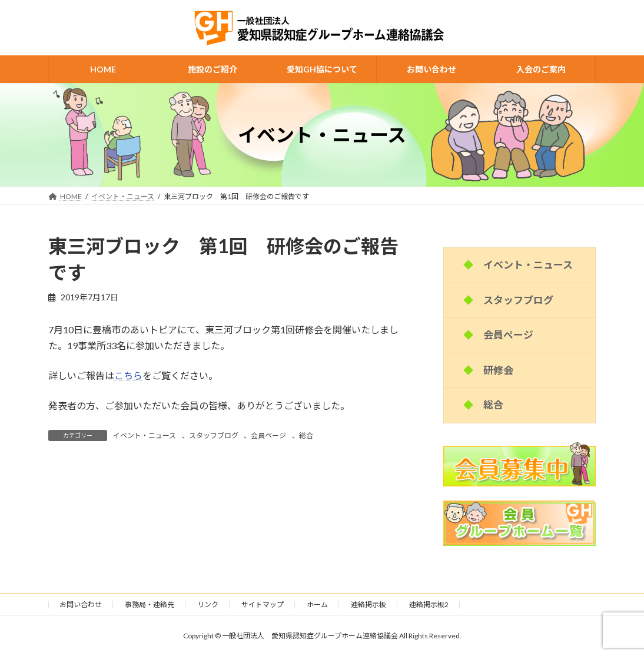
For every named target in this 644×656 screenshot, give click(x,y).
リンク (208, 604)
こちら (128, 375)
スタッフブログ (214, 435)
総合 (306, 435)
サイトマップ (263, 604)
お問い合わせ (81, 604)
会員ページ (268, 435)
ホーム (317, 604)
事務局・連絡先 (150, 604)
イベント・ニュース (145, 435)
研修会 (498, 370)
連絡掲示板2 (429, 604)
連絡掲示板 (369, 604)
